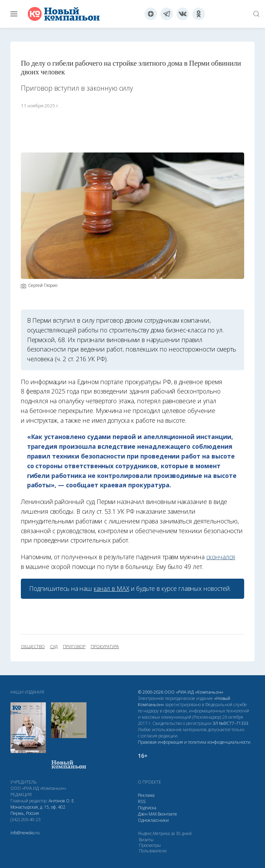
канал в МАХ (111, 588)
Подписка (147, 808)
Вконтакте (167, 814)
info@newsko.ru (25, 833)
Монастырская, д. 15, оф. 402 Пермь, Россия (38, 810)
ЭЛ (230, 723)
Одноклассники (153, 820)
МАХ (153, 814)
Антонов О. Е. (62, 801)
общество (33, 647)
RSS (142, 801)
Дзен (143, 814)
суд (54, 647)
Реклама (146, 795)
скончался (221, 557)
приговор (74, 647)
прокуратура (105, 647)
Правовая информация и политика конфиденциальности (194, 742)
